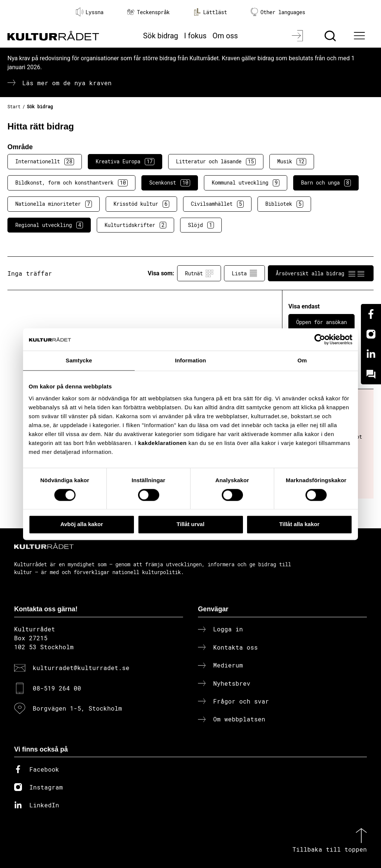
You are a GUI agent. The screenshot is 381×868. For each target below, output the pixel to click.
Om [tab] (302, 360)
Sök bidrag (161, 36)
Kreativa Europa (125, 161)
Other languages (278, 12)
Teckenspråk (148, 12)
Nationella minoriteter (54, 204)
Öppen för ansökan (321, 322)
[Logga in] (298, 36)
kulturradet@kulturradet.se (81, 668)
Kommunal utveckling (246, 183)
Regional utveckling (49, 225)
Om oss (225, 36)
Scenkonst (170, 183)
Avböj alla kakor (82, 524)
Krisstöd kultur (141, 204)
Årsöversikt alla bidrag (321, 273)
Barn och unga (326, 183)
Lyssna (90, 12)
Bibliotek (284, 204)
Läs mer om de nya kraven (67, 83)
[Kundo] (371, 374)
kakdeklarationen (162, 443)
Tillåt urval (191, 524)
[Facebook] (371, 314)
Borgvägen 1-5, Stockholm (77, 708)
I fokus (195, 36)
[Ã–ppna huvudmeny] (361, 36)
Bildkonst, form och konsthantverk (71, 183)
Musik (292, 161)
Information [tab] (190, 360)
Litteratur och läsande (216, 161)
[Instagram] (371, 334)
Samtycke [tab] (79, 360)
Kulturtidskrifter (135, 225)
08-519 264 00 (57, 688)
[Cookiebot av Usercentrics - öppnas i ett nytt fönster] (320, 339)
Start (14, 106)
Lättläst (210, 12)
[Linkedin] (371, 354)
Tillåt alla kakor (299, 524)
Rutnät (199, 273)
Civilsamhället (217, 204)
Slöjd (201, 225)
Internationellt (45, 161)
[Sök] (331, 36)
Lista (244, 273)
